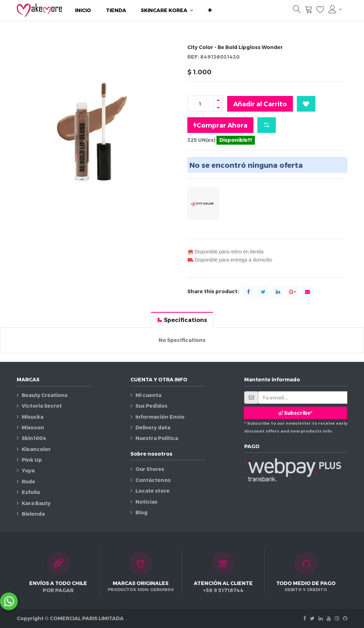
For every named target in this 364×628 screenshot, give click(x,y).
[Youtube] (329, 618)
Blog (141, 512)
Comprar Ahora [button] (220, 125)
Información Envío (160, 417)
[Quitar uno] (218, 108)
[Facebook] (305, 618)
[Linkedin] (321, 618)
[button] (210, 10)
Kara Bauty (36, 503)
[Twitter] (312, 618)
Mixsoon (33, 427)
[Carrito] (309, 11)
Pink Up (32, 460)
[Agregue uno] (218, 100)
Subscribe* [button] (295, 413)
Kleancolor (36, 449)
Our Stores (150, 469)
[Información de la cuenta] (335, 9)
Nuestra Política (157, 438)
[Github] (345, 618)
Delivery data (153, 427)
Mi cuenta (148, 395)
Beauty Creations (45, 395)
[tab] (182, 320)
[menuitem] (83, 10)
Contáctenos (153, 480)
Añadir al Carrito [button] (260, 104)
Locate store (152, 491)
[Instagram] (337, 618)
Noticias (146, 502)
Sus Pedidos (151, 406)
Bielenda (33, 514)
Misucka (33, 417)
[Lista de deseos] (320, 11)
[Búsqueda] (297, 11)
